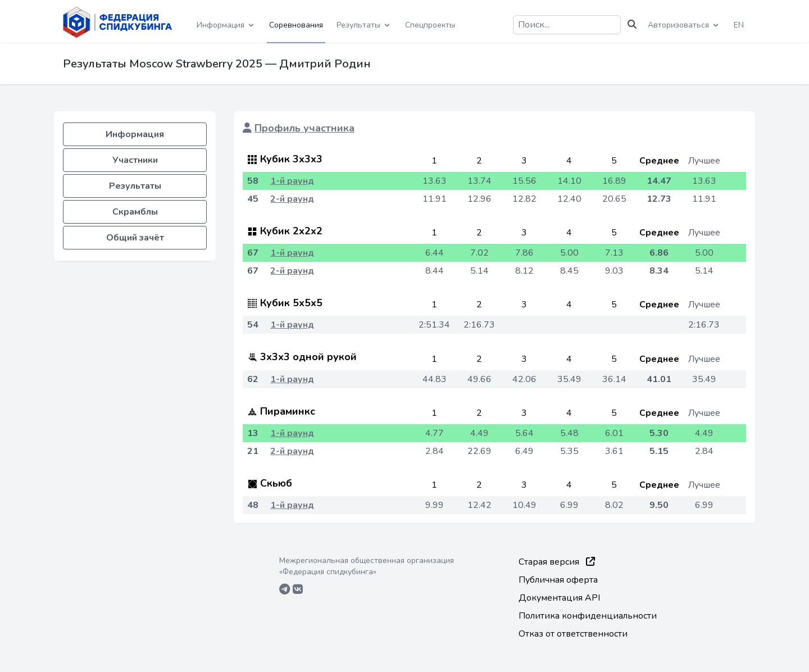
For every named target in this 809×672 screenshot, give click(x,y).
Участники (135, 160)
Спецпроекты (430, 25)
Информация (135, 134)
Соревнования (296, 25)
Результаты (135, 186)
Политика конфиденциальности (588, 616)
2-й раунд (292, 199)
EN (739, 25)
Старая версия (557, 562)
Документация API (559, 598)
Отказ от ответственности (573, 634)
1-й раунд (292, 181)
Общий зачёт (135, 238)
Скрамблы (135, 212)
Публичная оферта (558, 580)
